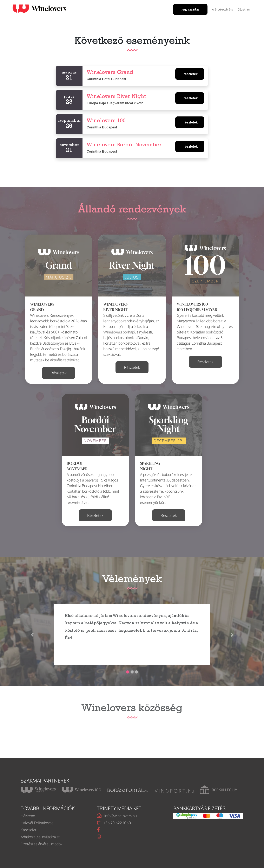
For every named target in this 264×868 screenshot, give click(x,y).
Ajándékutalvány (223, 9)
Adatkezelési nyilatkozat (40, 837)
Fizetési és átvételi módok (42, 844)
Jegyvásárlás (190, 9)
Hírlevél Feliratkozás (37, 823)
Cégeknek (244, 9)
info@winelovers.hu (117, 816)
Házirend (28, 816)
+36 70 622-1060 (114, 823)
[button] (32, 635)
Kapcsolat (28, 830)
